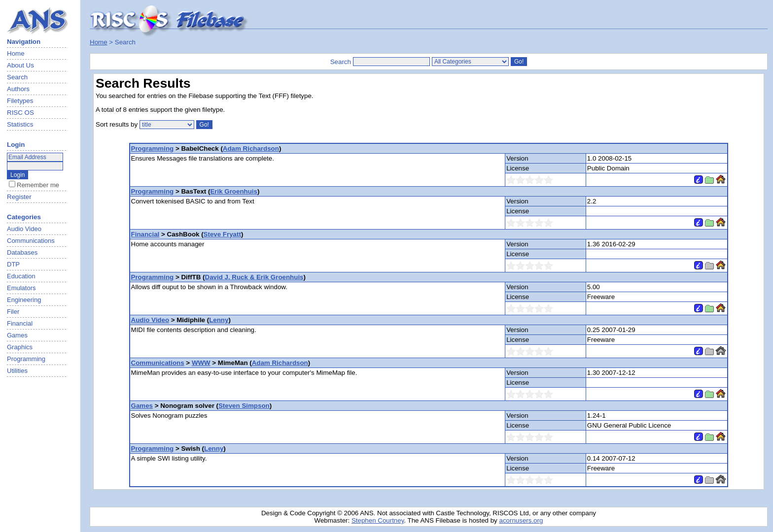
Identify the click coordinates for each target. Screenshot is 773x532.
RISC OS (20, 113)
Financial (145, 234)
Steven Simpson (244, 406)
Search (17, 77)
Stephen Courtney (378, 520)
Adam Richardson (251, 149)
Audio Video (150, 320)
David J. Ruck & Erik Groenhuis (254, 277)
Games (142, 406)
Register (19, 197)
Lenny (219, 320)
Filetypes (20, 101)
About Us (20, 65)
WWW (201, 363)
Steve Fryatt (222, 234)
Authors (18, 89)
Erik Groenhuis (234, 191)
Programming (153, 149)
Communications (158, 363)
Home (16, 53)
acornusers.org (521, 520)
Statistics (20, 124)
